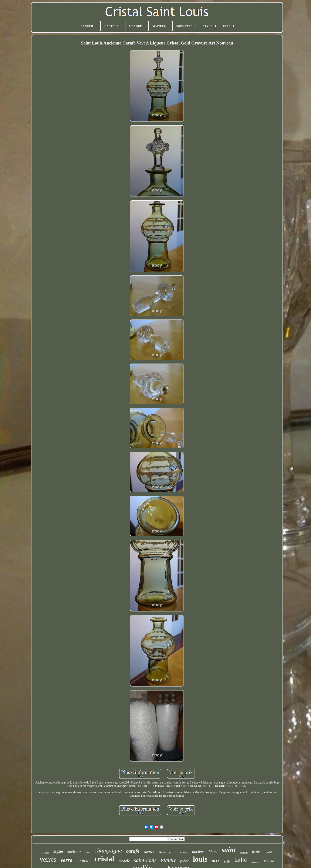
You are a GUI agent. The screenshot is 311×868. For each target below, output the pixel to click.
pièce (185, 861)
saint (229, 850)
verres (48, 859)
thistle (256, 852)
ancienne (74, 852)
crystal (268, 852)
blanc (213, 852)
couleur (83, 861)
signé (58, 851)
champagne (108, 850)
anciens (198, 852)
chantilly (244, 853)
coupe (184, 852)
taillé (241, 860)
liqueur (269, 861)
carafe (133, 851)
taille (227, 862)
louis (200, 859)
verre (66, 860)
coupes (46, 853)
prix (216, 860)
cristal (104, 859)
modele (124, 861)
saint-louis (145, 860)
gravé (173, 852)
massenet (255, 862)
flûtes (162, 852)
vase (88, 852)
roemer (149, 852)
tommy (168, 860)
